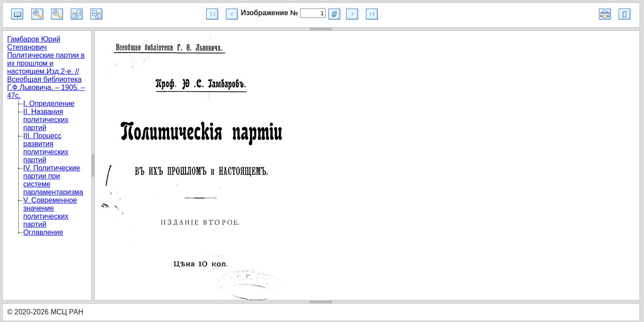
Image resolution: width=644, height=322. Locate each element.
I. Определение (49, 104)
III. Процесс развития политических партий (46, 148)
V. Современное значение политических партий (50, 212)
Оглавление (43, 232)
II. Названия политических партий (46, 120)
